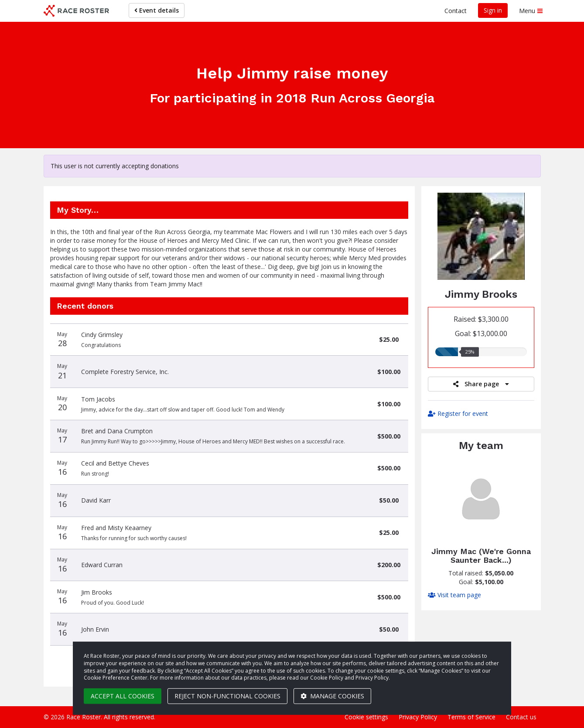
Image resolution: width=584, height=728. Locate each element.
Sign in (493, 10)
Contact (456, 11)
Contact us (521, 717)
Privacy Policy (418, 717)
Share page (481, 384)
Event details (157, 10)
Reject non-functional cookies (227, 696)
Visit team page (454, 595)
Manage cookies (332, 696)
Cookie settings (366, 717)
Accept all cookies (123, 696)
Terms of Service (471, 717)
